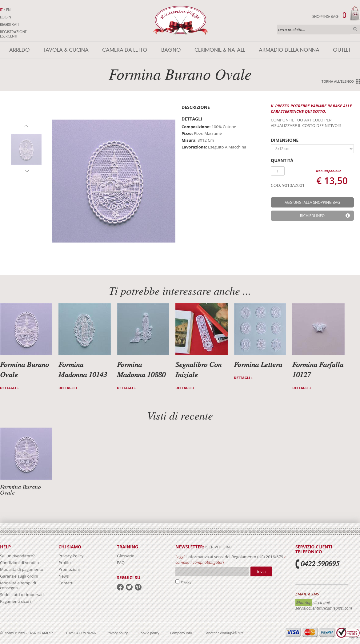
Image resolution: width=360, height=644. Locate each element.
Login (6, 17)
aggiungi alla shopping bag (312, 202)
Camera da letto (125, 50)
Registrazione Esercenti (13, 34)
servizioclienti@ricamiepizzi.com (324, 608)
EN (8, 10)
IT (1, 10)
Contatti (66, 583)
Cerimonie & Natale (220, 50)
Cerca (355, 29)
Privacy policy (117, 633)
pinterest (138, 587)
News (64, 576)
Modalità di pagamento (22, 569)
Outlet (342, 50)
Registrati (9, 25)
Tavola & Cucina (66, 50)
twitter (129, 587)
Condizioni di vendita (20, 563)
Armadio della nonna (289, 50)
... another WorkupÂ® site (223, 633)
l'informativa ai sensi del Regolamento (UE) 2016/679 (234, 557)
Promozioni (69, 569)
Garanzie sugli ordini (19, 576)
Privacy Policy (71, 556)
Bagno (171, 50)
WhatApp (304, 603)
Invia (261, 571)
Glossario (126, 556)
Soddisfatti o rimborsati (22, 595)
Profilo (65, 563)
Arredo (20, 50)
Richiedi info (312, 216)
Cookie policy (149, 633)
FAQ (121, 563)
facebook (120, 587)
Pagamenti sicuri (15, 601)
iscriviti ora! (218, 547)
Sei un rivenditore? (17, 556)
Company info (181, 633)
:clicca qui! (321, 603)
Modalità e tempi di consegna (18, 585)
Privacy (186, 582)
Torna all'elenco (338, 81)
